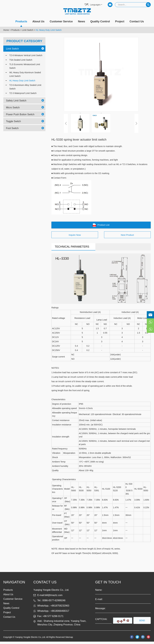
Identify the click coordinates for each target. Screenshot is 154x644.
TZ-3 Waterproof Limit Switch (23, 93)
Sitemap (69, 639)
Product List (101, 226)
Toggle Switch (13, 121)
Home (6, 30)
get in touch (108, 585)
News (82, 21)
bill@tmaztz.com (54, 598)
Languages (95, 5)
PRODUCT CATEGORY (24, 41)
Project (120, 21)
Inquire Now (75, 237)
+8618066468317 (60, 613)
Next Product (127, 237)
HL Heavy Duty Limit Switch (49, 30)
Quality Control (100, 21)
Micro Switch (13, 107)
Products (21, 23)
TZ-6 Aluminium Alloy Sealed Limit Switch (25, 87)
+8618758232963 (60, 608)
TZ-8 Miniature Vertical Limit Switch (26, 55)
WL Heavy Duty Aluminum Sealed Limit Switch (25, 74)
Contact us (45, 585)
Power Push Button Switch (20, 114)
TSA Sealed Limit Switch (21, 60)
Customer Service (61, 21)
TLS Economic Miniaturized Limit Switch (25, 66)
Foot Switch (12, 128)
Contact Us (137, 21)
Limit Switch (28, 30)
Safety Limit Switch (16, 100)
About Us (38, 21)
